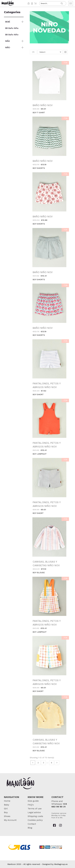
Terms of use (35, 809)
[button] (65, 52)
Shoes (7, 816)
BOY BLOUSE (39, 573)
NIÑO (8, 47)
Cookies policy (35, 820)
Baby (7, 805)
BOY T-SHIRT (39, 113)
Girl (6, 809)
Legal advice (34, 812)
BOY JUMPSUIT (40, 454)
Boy (6, 812)
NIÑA (8, 41)
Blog (30, 828)
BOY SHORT (38, 394)
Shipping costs (35, 816)
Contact (32, 824)
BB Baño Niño (12, 35)
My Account (10, 820)
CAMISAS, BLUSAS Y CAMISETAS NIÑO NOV (46, 563)
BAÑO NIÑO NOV (43, 105)
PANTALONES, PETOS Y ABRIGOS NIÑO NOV (47, 385)
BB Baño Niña (12, 28)
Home (7, 801)
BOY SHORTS (39, 168)
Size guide (33, 801)
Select (42, 52)
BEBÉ (8, 22)
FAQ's (31, 805)
